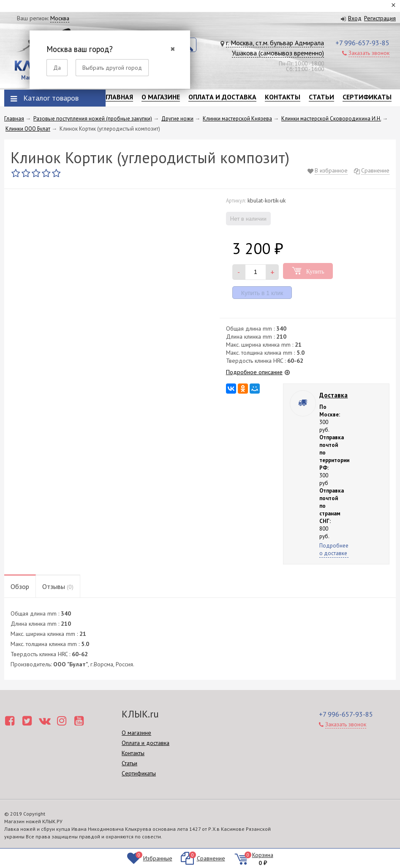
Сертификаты (367, 97)
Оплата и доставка (222, 97)
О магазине (161, 97)
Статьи (321, 97)
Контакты (283, 97)
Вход (355, 18)
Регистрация (380, 18)
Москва (60, 18)
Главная (119, 97)
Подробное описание (254, 372)
